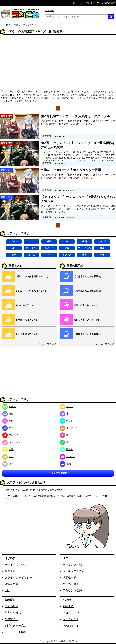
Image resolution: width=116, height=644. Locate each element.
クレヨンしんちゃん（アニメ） (31, 291)
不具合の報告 (13, 613)
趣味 (102, 248)
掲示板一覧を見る (105, 344)
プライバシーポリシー (18, 578)
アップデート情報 (16, 632)
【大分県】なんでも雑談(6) (87, 276)
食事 (14, 255)
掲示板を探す (71, 578)
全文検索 (50, 11)
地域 (102, 255)
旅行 (67, 248)
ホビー (14, 248)
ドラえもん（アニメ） (27, 320)
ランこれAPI (70, 619)
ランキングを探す (74, 565)
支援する (68, 606)
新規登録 (46, 496)
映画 (84, 242)
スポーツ (49, 248)
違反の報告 (11, 606)
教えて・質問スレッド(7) (86, 320)
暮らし (32, 255)
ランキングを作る (74, 571)
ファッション (84, 248)
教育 (84, 255)
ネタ (49, 255)
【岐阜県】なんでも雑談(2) (87, 291)
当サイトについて (16, 565)
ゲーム (14, 242)
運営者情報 (11, 584)
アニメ (32, 242)
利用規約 (10, 571)
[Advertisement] (58, 63)
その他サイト (71, 626)
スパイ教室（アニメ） (27, 334)
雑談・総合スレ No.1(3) (85, 305)
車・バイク (32, 248)
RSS (7, 590)
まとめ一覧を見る (47, 344)
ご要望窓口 (11, 619)
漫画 (49, 242)
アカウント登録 (72, 590)
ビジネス (67, 255)
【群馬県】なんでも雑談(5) (87, 334)
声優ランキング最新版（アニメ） (32, 276)
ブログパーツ (71, 613)
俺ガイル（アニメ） (26, 305)
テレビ (102, 242)
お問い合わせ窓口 (16, 626)
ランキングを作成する (58, 473)
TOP (8, 25)
